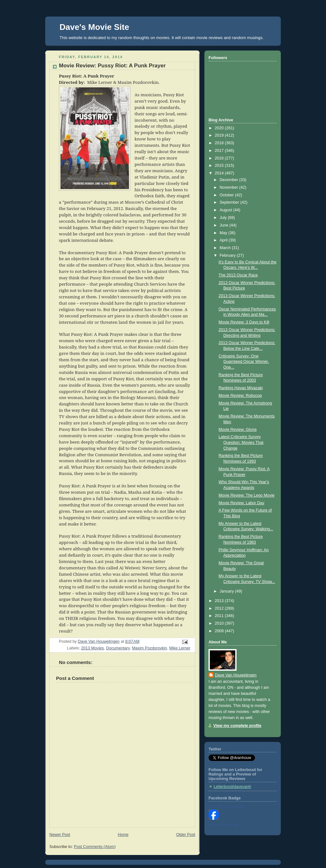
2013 (220, 601)
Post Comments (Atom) (95, 847)
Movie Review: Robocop (240, 396)
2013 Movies (93, 648)
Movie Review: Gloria (238, 430)
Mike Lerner (180, 648)
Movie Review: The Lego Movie (247, 495)
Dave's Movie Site (94, 27)
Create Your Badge (223, 824)
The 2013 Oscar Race (238, 275)
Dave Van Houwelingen (236, 675)
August (227, 210)
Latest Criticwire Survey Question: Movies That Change (241, 442)
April (224, 240)
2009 (220, 631)
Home (123, 835)
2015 (220, 166)
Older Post (186, 835)
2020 (220, 128)
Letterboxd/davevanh (232, 787)
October (227, 195)
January (227, 591)
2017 (220, 151)
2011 (220, 616)
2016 (220, 158)
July (224, 218)
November (230, 187)
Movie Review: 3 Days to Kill (244, 322)
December (230, 180)
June (225, 225)
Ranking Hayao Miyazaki (241, 388)
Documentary (118, 648)
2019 (220, 135)
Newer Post (60, 835)
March (226, 248)
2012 (220, 608)
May (224, 233)
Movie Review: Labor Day (242, 503)
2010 (220, 623)
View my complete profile (237, 726)
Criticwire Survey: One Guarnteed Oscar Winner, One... (244, 362)
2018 (220, 143)
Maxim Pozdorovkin (149, 648)
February (228, 255)
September (230, 202)
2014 (220, 173)
